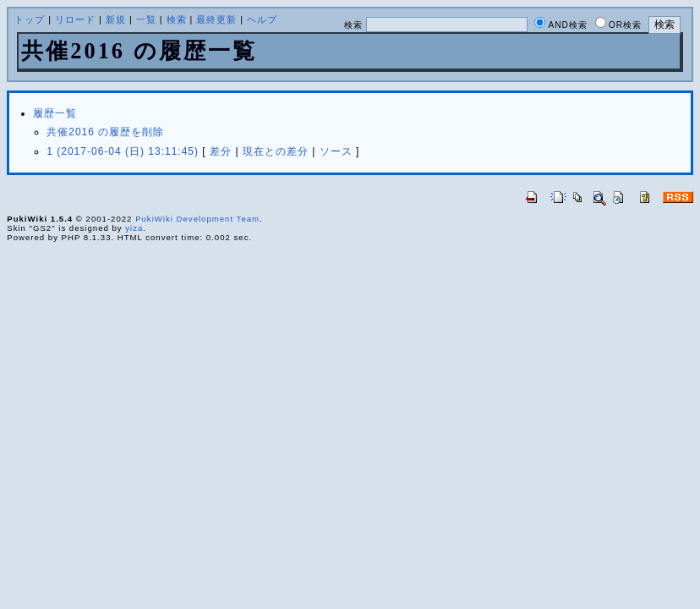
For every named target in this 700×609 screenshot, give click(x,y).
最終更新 (216, 19)
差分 (221, 151)
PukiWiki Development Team (197, 219)
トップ (30, 19)
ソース (336, 151)
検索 (177, 19)
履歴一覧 (55, 113)
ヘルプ (262, 19)
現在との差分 (276, 151)
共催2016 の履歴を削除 (105, 132)
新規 (116, 19)
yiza (134, 228)
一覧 (146, 19)
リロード (75, 19)
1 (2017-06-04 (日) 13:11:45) (123, 151)
